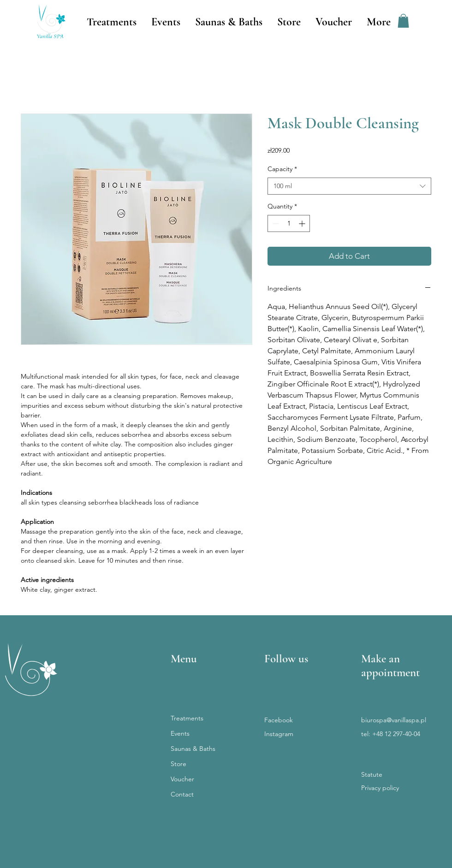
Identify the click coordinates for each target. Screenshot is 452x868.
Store (178, 764)
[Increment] (303, 223)
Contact (182, 794)
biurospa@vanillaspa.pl (394, 720)
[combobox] (349, 186)
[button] (403, 21)
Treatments (187, 718)
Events (180, 733)
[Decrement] (275, 223)
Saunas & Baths (193, 749)
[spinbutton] (289, 223)
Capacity (282, 169)
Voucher (182, 779)
